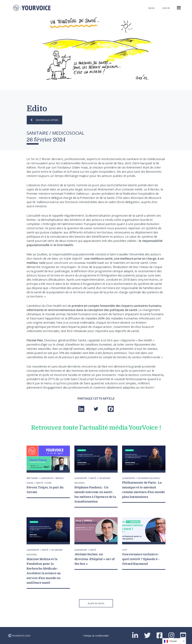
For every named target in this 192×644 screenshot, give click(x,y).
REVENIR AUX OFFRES (44, 120)
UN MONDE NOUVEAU (149, 478)
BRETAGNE (33, 478)
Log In (166, 8)
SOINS (49, 483)
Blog (151, 8)
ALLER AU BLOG (96, 603)
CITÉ (124, 550)
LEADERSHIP (47, 478)
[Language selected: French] (174, 641)
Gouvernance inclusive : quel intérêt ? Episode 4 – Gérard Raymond (142, 559)
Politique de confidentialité (96, 636)
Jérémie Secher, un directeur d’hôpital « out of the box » (96, 559)
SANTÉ (40, 483)
